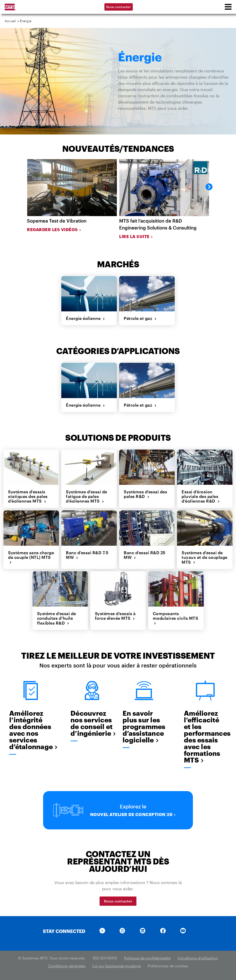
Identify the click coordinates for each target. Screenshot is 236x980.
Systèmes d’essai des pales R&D (145, 494)
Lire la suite (136, 236)
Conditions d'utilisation (198, 958)
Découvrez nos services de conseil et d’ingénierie (92, 723)
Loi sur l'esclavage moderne (117, 966)
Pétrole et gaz (140, 318)
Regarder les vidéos (54, 229)
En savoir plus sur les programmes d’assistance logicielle (144, 726)
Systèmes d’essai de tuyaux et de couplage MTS (205, 557)
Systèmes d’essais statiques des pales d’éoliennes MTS (28, 496)
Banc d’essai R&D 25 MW (145, 555)
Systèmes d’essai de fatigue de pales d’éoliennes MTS (87, 496)
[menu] (228, 7)
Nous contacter (119, 7)
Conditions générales (67, 966)
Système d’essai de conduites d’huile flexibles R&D (57, 618)
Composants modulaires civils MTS (176, 618)
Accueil (10, 21)
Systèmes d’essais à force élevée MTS (115, 615)
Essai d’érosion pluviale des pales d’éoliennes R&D (201, 496)
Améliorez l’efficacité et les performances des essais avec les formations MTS (205, 736)
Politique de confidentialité (147, 958)
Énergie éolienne (86, 318)
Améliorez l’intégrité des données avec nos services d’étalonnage (31, 730)
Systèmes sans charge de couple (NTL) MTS (31, 557)
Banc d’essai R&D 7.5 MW (87, 555)
